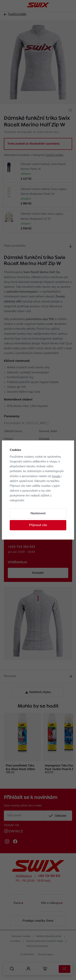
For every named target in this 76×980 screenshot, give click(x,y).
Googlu (56, 476)
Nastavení (38, 513)
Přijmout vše (38, 525)
